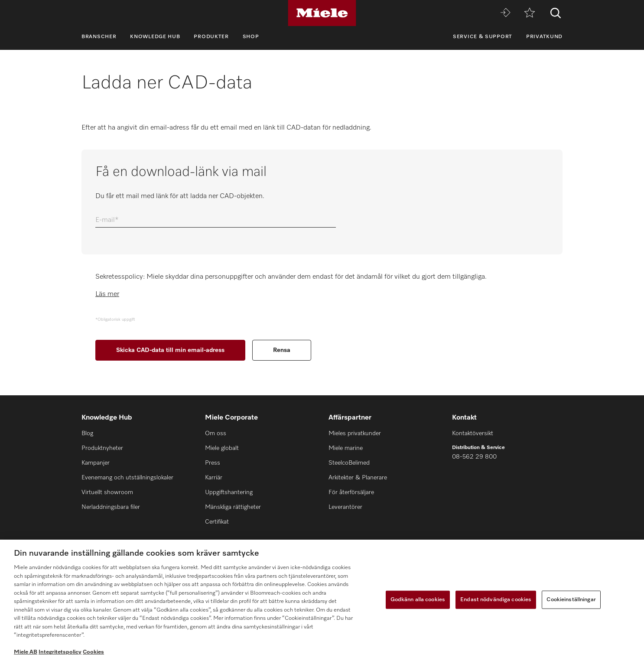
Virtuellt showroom (107, 492)
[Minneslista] (530, 13)
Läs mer (107, 294)
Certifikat (217, 522)
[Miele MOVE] (505, 13)
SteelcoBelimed (349, 463)
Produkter (211, 37)
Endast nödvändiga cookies (496, 600)
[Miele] (322, 13)
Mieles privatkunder (355, 433)
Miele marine (346, 448)
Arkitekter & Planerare (358, 478)
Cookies (93, 652)
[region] (322, 600)
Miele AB (26, 652)
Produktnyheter (102, 448)
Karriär (214, 478)
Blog (87, 433)
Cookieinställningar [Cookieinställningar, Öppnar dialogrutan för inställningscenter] (571, 600)
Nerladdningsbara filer (111, 507)
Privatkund (544, 37)
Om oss (216, 433)
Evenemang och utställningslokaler (127, 478)
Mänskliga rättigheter (233, 507)
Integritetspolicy (60, 652)
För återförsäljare (351, 492)
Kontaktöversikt (473, 433)
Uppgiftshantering (229, 492)
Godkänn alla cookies (418, 600)
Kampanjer (96, 463)
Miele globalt (222, 448)
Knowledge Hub (155, 37)
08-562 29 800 (474, 457)
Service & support (483, 37)
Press (213, 463)
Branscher (99, 37)
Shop (251, 37)
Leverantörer (345, 507)
